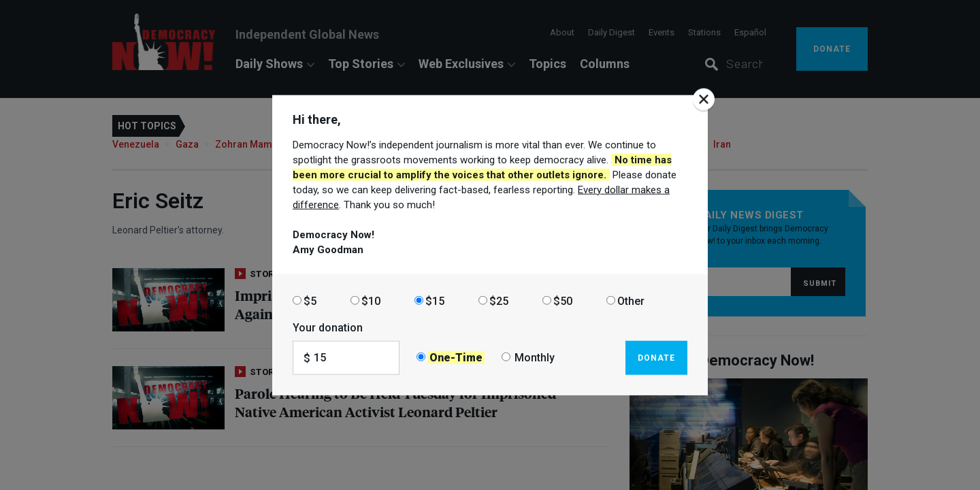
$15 (435, 300)
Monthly (535, 358)
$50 (563, 300)
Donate (656, 357)
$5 (310, 300)
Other (631, 300)
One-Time (456, 358)
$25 (499, 300)
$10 (371, 300)
